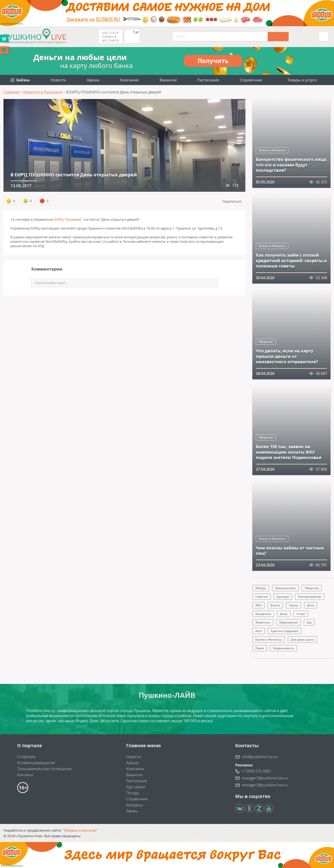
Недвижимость (284, 648)
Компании (129, 80)
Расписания (208, 80)
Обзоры (261, 588)
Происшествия (285, 588)
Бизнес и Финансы (272, 150)
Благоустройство (310, 597)
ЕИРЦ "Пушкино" (69, 219)
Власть (275, 605)
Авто (259, 631)
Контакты (25, 775)
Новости (58, 80)
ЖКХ (258, 605)
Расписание (137, 781)
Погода (132, 793)
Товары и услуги (302, 80)
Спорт (301, 614)
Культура (283, 597)
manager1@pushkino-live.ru (265, 778)
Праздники (263, 614)
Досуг (284, 614)
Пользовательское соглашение (44, 769)
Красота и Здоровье (285, 631)
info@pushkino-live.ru (260, 757)
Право (260, 648)
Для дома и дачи (302, 640)
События (262, 597)
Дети (311, 605)
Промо (294, 605)
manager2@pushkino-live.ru (265, 785)
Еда (309, 622)
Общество (266, 342)
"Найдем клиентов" (80, 830)
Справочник (251, 80)
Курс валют (136, 787)
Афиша (93, 80)
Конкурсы (135, 805)
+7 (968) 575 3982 (256, 771)
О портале (26, 757)
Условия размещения (36, 763)
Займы (132, 811)
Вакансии (168, 80)
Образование (289, 622)
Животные (263, 622)
